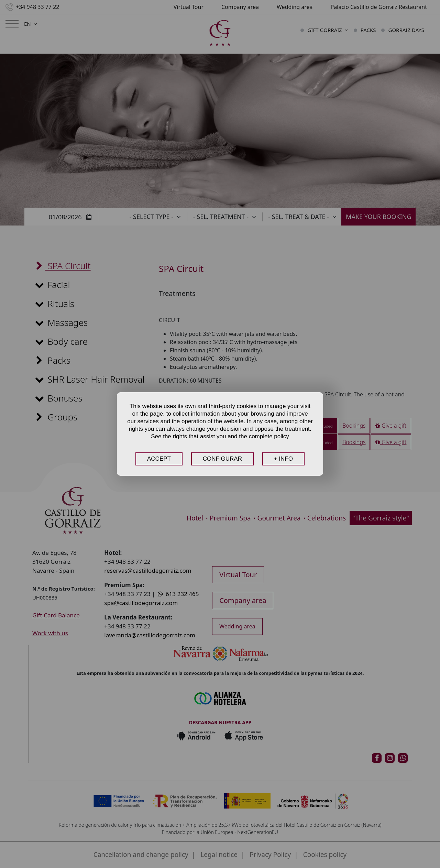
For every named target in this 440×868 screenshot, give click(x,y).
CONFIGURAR (222, 459)
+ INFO (283, 459)
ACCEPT (159, 459)
